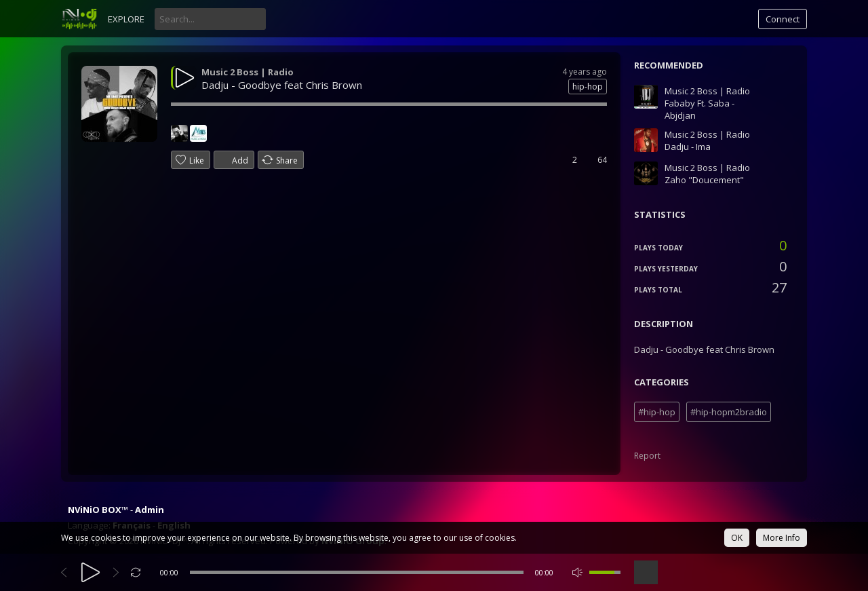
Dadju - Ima (688, 147)
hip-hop (588, 87)
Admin (150, 510)
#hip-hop (657, 412)
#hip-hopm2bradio (729, 412)
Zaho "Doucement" (704, 180)
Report (647, 456)
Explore (126, 19)
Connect (783, 19)
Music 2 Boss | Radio (248, 72)
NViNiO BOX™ (98, 510)
